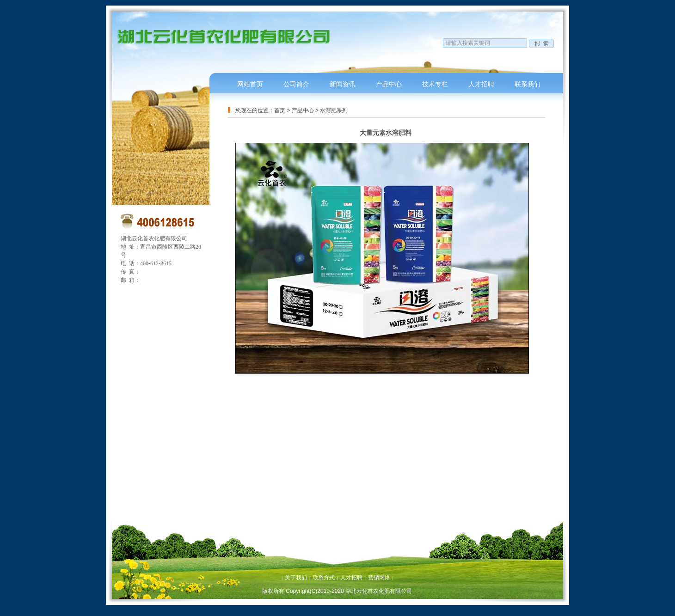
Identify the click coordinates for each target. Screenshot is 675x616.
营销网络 (379, 578)
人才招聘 (481, 84)
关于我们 (296, 578)
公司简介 (296, 84)
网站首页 (250, 84)
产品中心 (389, 84)
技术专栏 (435, 84)
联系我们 (528, 84)
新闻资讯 (343, 84)
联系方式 (324, 578)
